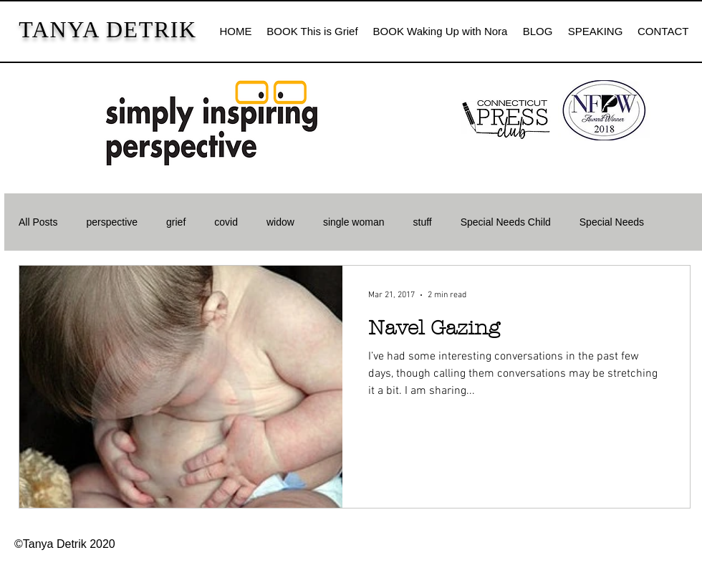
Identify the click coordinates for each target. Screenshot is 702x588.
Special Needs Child (506, 222)
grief (176, 222)
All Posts (38, 222)
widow (280, 222)
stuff (423, 222)
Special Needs (612, 222)
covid (226, 222)
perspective (112, 222)
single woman (354, 222)
